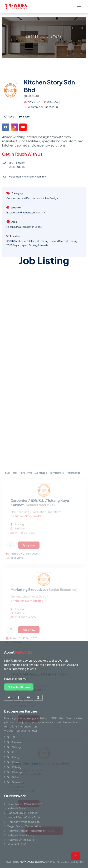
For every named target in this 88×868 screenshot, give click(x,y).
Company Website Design (24, 822)
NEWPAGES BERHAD (33, 862)
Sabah (14, 777)
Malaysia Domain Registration (26, 831)
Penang (15, 772)
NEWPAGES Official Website (25, 804)
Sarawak (15, 782)
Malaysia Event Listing (21, 835)
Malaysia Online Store (21, 840)
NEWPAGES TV (17, 844)
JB (11, 737)
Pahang (14, 767)
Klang (13, 757)
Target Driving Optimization (24, 826)
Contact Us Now (19, 687)
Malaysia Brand (17, 808)
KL (11, 752)
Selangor (15, 747)
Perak (13, 762)
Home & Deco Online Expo (24, 817)
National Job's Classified (23, 813)
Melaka (14, 742)
